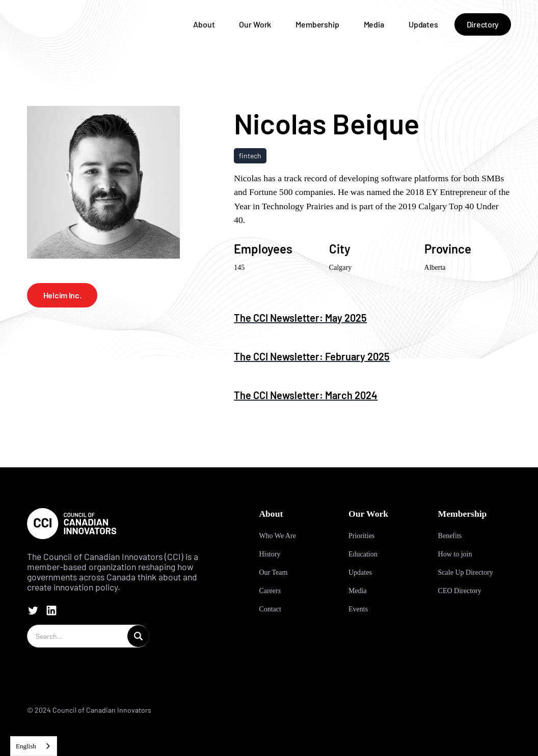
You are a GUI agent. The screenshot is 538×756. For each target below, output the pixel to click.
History (270, 554)
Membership (317, 24)
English (26, 746)
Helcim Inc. (62, 295)
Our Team (273, 572)
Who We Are (277, 536)
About (204, 24)
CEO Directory (460, 591)
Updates (423, 24)
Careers (270, 591)
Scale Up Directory (466, 572)
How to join (455, 554)
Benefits (450, 536)
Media (374, 24)
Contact (270, 609)
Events (358, 609)
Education (363, 554)
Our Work (255, 24)
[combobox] (34, 746)
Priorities (361, 536)
